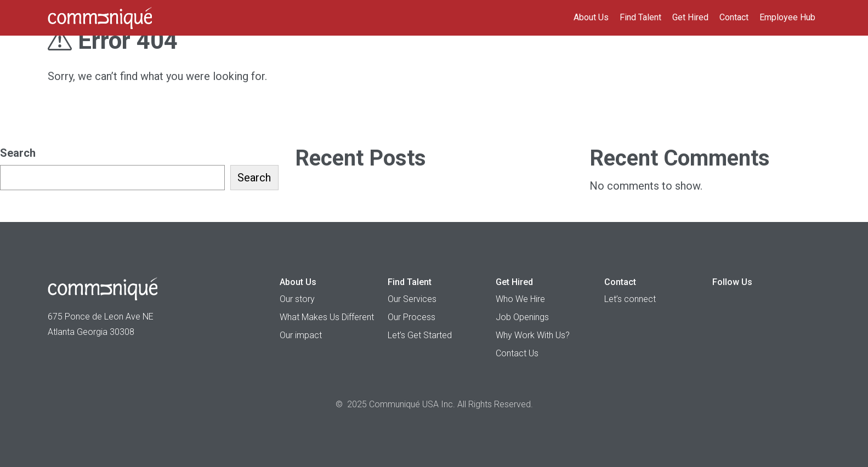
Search (18, 153)
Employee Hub (787, 17)
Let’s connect (630, 299)
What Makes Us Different (327, 317)
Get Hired (690, 17)
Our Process (412, 317)
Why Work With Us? (533, 335)
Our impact (301, 335)
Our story (297, 299)
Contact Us (517, 353)
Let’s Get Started (420, 335)
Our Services (412, 299)
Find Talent (640, 17)
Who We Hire (520, 299)
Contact (734, 17)
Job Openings (522, 317)
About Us (591, 17)
